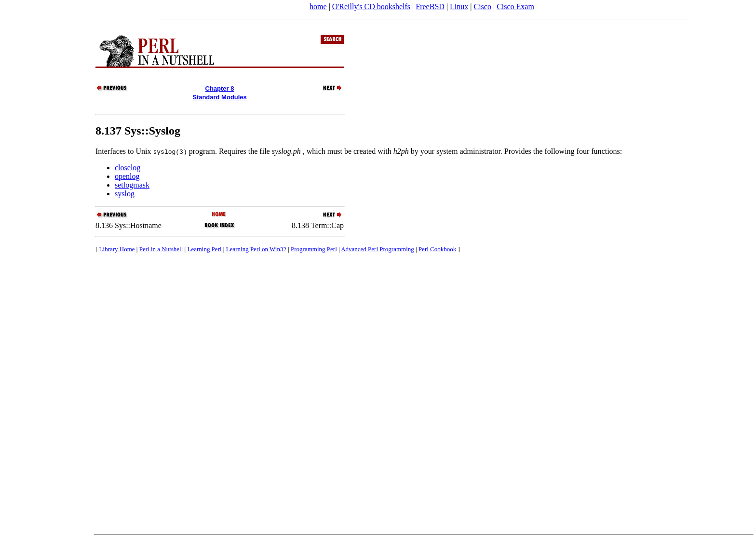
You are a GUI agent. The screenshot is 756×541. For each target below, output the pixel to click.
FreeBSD (430, 7)
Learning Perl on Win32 (256, 249)
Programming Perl (314, 249)
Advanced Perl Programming (378, 249)
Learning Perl (204, 249)
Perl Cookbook (437, 249)
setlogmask (132, 185)
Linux (459, 7)
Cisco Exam (515, 7)
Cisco (482, 7)
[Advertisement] (43, 267)
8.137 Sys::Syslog (138, 131)
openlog (127, 176)
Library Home (117, 249)
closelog (128, 168)
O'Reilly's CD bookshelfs (371, 7)
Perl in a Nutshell (161, 249)
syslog (125, 194)
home (318, 7)
